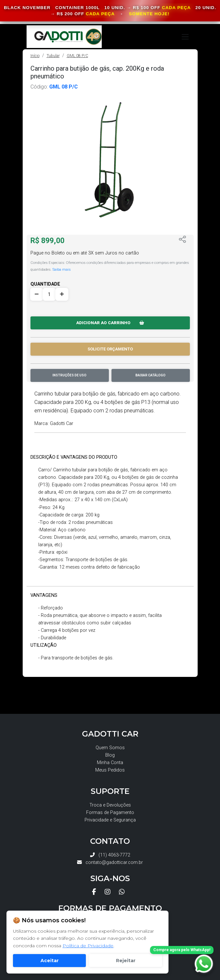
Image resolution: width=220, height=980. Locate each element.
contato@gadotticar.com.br (110, 862)
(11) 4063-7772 (110, 855)
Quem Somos (110, 748)
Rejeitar (126, 961)
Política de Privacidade (88, 946)
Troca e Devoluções (110, 805)
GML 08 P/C (77, 56)
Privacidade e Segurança (110, 820)
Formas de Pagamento (110, 813)
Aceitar (50, 961)
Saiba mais (62, 269)
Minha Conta (110, 763)
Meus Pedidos (110, 770)
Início (35, 56)
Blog (110, 755)
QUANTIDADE (45, 284)
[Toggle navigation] (185, 37)
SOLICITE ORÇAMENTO (110, 349)
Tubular (53, 56)
